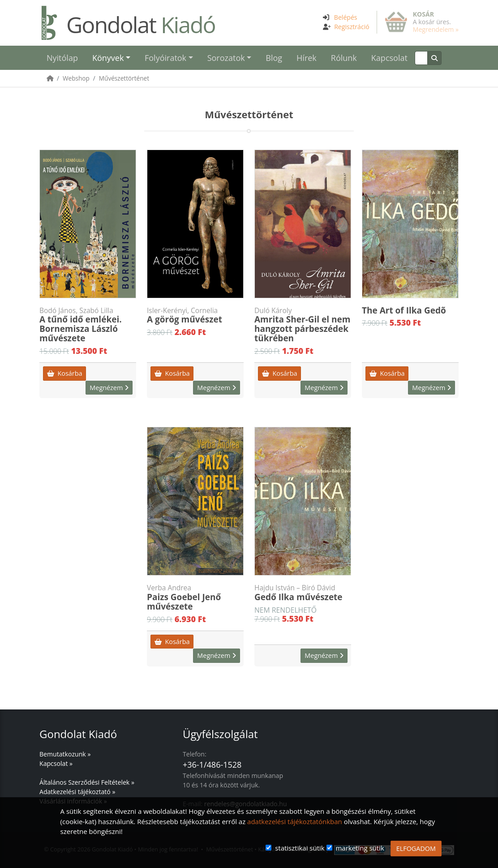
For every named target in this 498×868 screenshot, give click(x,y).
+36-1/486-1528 (212, 765)
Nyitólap (62, 58)
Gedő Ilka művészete (303, 593)
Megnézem (109, 388)
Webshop (76, 78)
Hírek (307, 58)
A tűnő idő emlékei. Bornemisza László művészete (88, 325)
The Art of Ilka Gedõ (404, 310)
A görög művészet (195, 316)
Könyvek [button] (108, 58)
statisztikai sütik (300, 848)
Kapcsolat (389, 58)
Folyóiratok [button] (165, 58)
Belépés (346, 17)
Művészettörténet (124, 78)
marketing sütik (360, 848)
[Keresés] (421, 58)
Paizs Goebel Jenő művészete (195, 598)
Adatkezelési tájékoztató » (77, 792)
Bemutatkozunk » (65, 754)
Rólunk (344, 58)
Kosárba (64, 373)
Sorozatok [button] (226, 58)
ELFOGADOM (416, 849)
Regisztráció (352, 27)
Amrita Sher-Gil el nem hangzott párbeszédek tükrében (303, 325)
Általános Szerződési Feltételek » (87, 782)
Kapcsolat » (56, 763)
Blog (274, 58)
